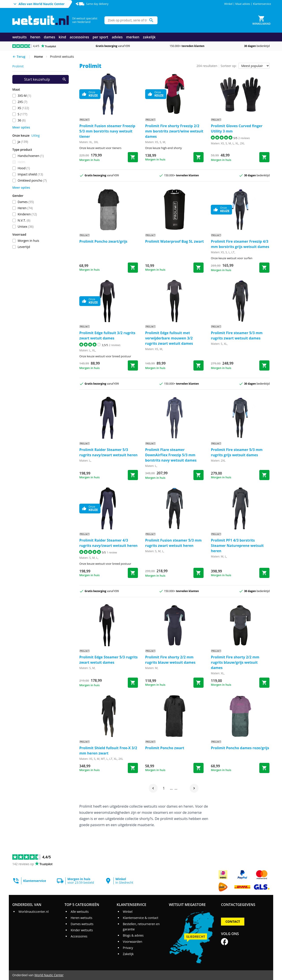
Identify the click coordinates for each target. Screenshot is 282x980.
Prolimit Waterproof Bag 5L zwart (174, 241)
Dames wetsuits (82, 924)
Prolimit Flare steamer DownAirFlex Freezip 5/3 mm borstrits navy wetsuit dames (171, 455)
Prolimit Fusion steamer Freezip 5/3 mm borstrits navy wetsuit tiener (107, 131)
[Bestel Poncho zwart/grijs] (133, 268)
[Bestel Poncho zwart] (199, 768)
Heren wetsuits (82, 918)
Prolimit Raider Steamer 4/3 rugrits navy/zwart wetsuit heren (108, 543)
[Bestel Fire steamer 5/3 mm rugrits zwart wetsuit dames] (264, 365)
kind (62, 37)
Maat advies (243, 4)
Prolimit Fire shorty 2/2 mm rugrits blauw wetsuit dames (170, 660)
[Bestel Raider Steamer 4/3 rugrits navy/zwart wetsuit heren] (133, 573)
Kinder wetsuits (82, 930)
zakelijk (149, 37)
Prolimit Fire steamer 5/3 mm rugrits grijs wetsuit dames (237, 452)
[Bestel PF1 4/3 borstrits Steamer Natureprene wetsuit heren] (264, 573)
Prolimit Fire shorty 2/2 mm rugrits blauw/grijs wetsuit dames (235, 662)
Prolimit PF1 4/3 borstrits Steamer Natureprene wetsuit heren (237, 546)
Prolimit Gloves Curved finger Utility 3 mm (237, 129)
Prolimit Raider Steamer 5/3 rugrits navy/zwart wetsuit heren (108, 452)
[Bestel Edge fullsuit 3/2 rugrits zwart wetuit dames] (133, 365)
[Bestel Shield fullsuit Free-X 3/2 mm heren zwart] (133, 768)
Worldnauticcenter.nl (34, 912)
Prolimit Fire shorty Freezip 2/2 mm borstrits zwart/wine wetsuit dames (174, 131)
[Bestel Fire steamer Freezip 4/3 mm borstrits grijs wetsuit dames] (264, 268)
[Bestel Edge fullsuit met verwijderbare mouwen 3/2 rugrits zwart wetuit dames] (199, 365)
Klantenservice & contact (141, 918)
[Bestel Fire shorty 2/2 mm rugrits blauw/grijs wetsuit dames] (264, 683)
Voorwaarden (133, 942)
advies (117, 37)
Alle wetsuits (80, 912)
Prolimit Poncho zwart (165, 748)
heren (35, 37)
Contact (233, 921)
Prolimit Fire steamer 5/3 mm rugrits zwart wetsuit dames (237, 335)
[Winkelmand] (262, 20)
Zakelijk (128, 954)
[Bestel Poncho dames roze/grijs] (264, 768)
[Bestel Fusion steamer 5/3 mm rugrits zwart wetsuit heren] (199, 573)
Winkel (228, 4)
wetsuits (19, 37)
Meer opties (21, 127)
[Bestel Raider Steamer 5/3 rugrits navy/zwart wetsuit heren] (133, 475)
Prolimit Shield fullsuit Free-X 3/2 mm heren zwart (108, 751)
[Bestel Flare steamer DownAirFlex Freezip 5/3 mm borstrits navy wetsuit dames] (199, 475)
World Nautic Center (49, 975)
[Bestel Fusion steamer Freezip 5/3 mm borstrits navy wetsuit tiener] (133, 157)
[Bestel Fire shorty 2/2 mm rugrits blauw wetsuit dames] (199, 683)
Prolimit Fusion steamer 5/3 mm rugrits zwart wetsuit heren (173, 543)
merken (133, 37)
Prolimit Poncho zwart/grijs (103, 241)
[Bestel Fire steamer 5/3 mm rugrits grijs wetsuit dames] (264, 475)
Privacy (128, 948)
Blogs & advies (133, 935)
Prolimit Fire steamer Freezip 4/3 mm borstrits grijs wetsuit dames (240, 244)
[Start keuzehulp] (41, 79)
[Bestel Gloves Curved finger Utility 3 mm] (264, 157)
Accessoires (79, 936)
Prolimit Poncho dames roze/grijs (240, 748)
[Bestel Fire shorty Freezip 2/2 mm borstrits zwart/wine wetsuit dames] (199, 157)
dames (50, 37)
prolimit (18, 66)
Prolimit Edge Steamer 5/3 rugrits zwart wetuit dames (109, 660)
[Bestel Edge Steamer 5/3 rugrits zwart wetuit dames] (133, 683)
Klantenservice (262, 4)
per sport (100, 37)
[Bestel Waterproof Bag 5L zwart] (199, 268)
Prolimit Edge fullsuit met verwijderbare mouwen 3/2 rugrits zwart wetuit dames (169, 338)
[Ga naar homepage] (41, 20)
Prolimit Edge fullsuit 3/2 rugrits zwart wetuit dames (107, 335)
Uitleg (35, 135)
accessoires (79, 37)
